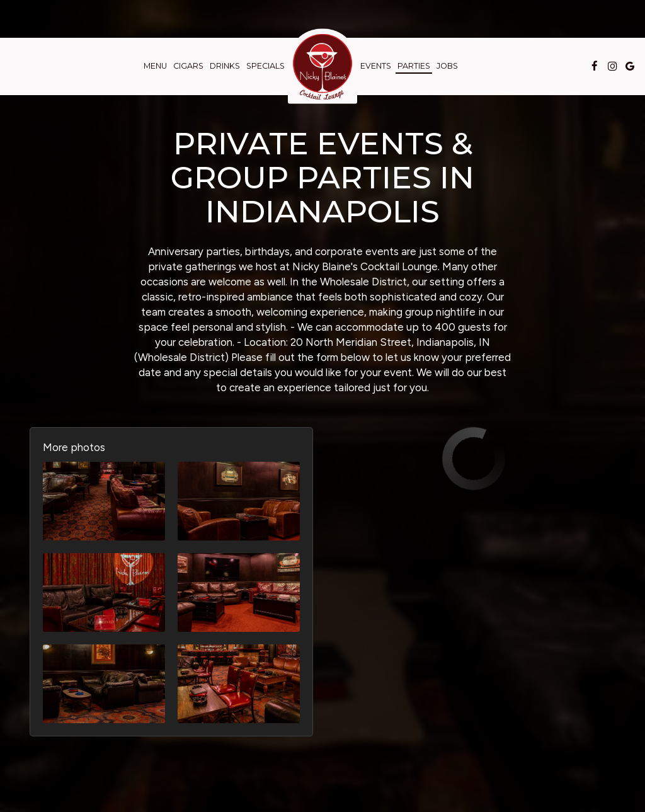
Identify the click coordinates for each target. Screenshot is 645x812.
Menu (155, 66)
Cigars (188, 66)
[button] (104, 501)
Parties (414, 66)
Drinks (225, 66)
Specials (265, 66)
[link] (322, 66)
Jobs (447, 66)
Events (376, 66)
